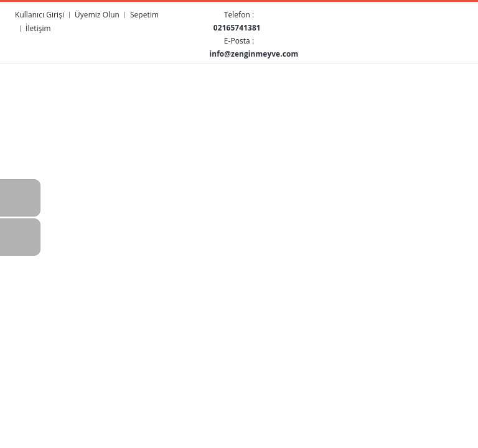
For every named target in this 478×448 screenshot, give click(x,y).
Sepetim (144, 14)
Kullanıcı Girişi (40, 14)
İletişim (38, 28)
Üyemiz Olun (97, 14)
